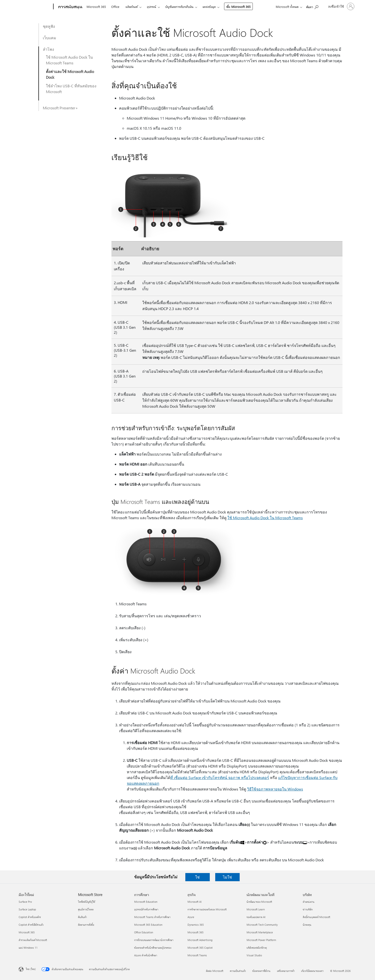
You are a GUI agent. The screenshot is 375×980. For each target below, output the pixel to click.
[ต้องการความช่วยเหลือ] (312, 6)
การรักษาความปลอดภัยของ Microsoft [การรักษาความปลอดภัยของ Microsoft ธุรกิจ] (207, 909)
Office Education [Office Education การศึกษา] (144, 932)
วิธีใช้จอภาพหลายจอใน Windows (275, 789)
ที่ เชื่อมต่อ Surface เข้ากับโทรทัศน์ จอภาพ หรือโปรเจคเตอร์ (220, 777)
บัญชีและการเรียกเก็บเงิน (179, 7)
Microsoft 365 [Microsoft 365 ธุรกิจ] (196, 932)
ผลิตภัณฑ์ (132, 7)
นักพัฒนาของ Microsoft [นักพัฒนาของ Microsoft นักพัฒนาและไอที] (259, 902)
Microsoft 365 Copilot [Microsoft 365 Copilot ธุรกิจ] (200, 948)
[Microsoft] (35, 7)
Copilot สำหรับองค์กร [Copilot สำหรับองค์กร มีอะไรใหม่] (30, 917)
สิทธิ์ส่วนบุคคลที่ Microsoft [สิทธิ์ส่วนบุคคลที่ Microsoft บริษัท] (317, 917)
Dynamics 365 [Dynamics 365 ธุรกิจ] (196, 925)
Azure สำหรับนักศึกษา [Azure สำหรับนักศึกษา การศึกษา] (146, 955)
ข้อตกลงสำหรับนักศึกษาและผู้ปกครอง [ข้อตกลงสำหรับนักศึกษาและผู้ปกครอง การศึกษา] (153, 948)
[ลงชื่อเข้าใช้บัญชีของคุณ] (341, 6)
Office (115, 7)
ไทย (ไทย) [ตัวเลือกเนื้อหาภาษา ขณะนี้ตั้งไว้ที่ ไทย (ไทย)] (31, 969)
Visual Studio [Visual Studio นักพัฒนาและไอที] (254, 955)
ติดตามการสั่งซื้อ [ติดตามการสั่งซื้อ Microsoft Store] (86, 925)
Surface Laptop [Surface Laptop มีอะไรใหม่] (27, 909)
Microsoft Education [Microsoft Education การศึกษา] (146, 902)
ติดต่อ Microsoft (215, 971)
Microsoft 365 (96, 7)
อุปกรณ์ (152, 7)
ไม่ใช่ (227, 877)
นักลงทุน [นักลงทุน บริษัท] (307, 925)
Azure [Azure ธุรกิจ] (191, 917)
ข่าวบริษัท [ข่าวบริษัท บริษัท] (308, 909)
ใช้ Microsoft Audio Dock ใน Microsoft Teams (69, 60)
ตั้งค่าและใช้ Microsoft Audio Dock (70, 74)
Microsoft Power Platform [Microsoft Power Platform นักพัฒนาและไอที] (261, 940)
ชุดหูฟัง (49, 26)
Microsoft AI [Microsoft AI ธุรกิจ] (195, 902)
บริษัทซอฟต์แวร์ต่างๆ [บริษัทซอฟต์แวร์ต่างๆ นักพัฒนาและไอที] (257, 948)
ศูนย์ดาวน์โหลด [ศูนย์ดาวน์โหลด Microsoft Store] (86, 909)
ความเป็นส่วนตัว (238, 971)
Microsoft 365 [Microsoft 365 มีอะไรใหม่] (27, 932)
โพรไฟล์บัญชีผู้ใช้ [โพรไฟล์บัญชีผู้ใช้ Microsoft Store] (87, 902)
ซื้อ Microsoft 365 (238, 7)
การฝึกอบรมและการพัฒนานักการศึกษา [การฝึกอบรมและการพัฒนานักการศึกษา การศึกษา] (154, 940)
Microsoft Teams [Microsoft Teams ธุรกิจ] (197, 955)
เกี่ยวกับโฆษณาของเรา (312, 971)
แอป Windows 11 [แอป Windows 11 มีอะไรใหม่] (28, 948)
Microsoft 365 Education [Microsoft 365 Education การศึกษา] (148, 925)
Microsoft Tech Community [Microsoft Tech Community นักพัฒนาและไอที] (262, 925)
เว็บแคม (50, 38)
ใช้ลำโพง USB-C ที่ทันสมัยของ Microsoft (71, 89)
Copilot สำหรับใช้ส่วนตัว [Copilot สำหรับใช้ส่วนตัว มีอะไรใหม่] (31, 925)
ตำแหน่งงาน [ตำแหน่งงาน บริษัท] (309, 902)
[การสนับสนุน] (70, 7)
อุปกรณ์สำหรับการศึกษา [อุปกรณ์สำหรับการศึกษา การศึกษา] (146, 909)
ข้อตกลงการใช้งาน (261, 971)
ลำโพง (48, 49)
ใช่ (197, 877)
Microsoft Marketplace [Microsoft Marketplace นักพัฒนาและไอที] (260, 932)
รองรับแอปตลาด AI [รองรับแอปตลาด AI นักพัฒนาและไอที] (256, 917)
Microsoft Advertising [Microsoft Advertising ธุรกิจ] (200, 940)
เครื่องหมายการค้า (286, 971)
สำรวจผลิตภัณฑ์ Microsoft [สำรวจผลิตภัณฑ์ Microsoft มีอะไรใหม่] (33, 940)
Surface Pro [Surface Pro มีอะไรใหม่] (25, 902)
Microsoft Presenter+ (60, 108)
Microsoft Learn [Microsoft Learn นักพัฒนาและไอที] (256, 909)
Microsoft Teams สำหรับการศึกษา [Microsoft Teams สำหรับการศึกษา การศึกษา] (152, 917)
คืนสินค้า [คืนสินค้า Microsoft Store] (82, 917)
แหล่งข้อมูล (209, 7)
